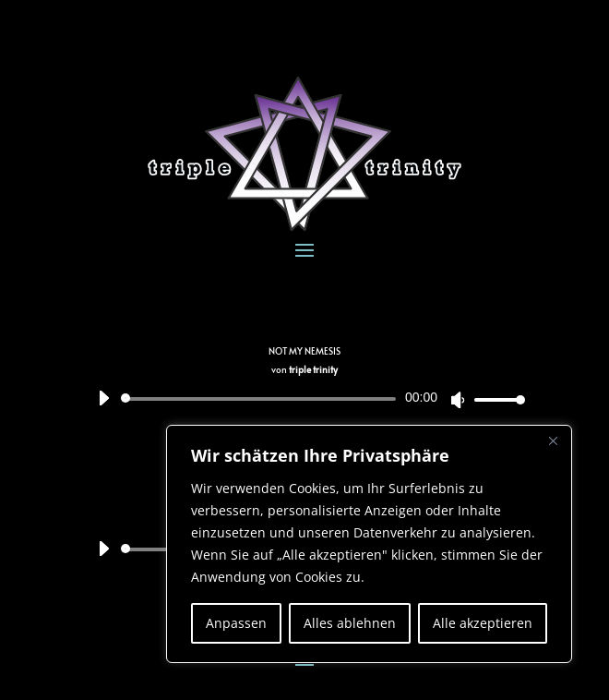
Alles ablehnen (350, 623)
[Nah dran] (553, 441)
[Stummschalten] (458, 400)
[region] (369, 544)
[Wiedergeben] (103, 398)
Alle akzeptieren (483, 623)
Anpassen (236, 623)
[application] (304, 399)
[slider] (262, 399)
